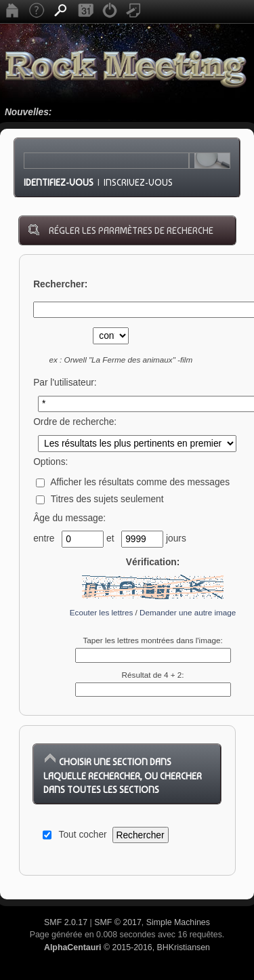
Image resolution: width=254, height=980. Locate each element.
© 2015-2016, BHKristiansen (127, 947)
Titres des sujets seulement (100, 499)
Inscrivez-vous (138, 182)
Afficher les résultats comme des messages (133, 482)
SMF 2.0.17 (66, 922)
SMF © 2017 (118, 922)
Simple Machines (178, 922)
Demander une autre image (188, 612)
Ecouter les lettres (102, 612)
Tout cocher (83, 835)
